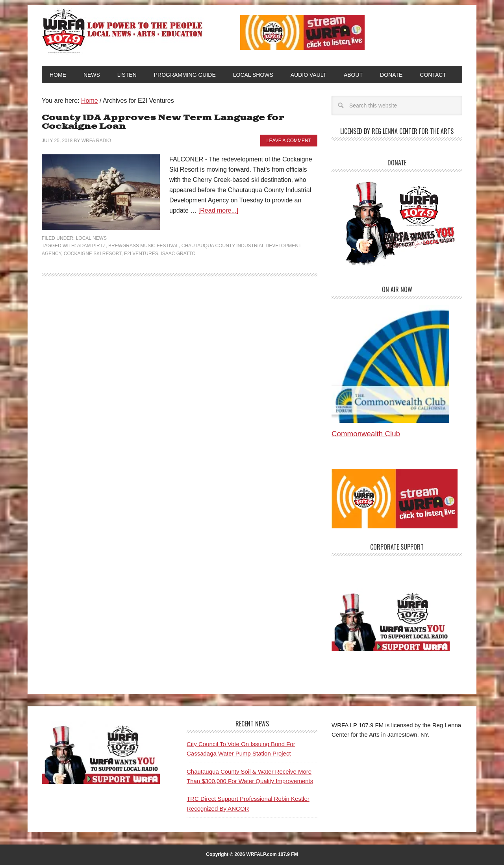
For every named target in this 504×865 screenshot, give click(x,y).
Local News (91, 238)
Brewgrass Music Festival (144, 246)
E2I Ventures (141, 254)
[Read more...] (218, 210)
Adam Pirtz (91, 246)
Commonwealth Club (366, 434)
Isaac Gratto (178, 254)
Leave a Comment (289, 141)
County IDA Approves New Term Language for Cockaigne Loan (163, 122)
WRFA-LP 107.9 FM (123, 31)
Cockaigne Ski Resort (93, 254)
